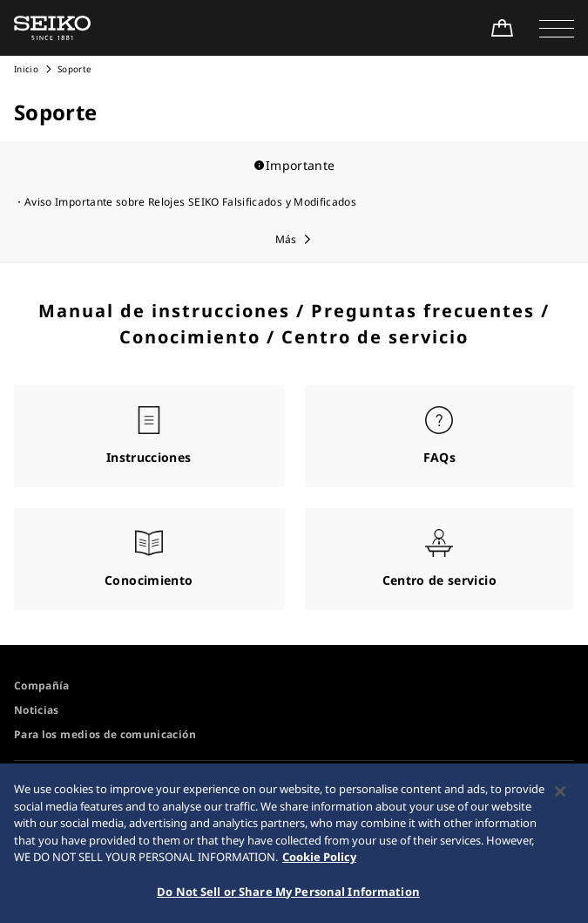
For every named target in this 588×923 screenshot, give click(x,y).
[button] (557, 28)
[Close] (560, 797)
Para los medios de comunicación (105, 734)
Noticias (37, 710)
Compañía (42, 685)
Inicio (26, 69)
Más (286, 239)
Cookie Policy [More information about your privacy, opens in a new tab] (319, 862)
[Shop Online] (502, 28)
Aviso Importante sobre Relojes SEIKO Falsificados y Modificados (190, 202)
